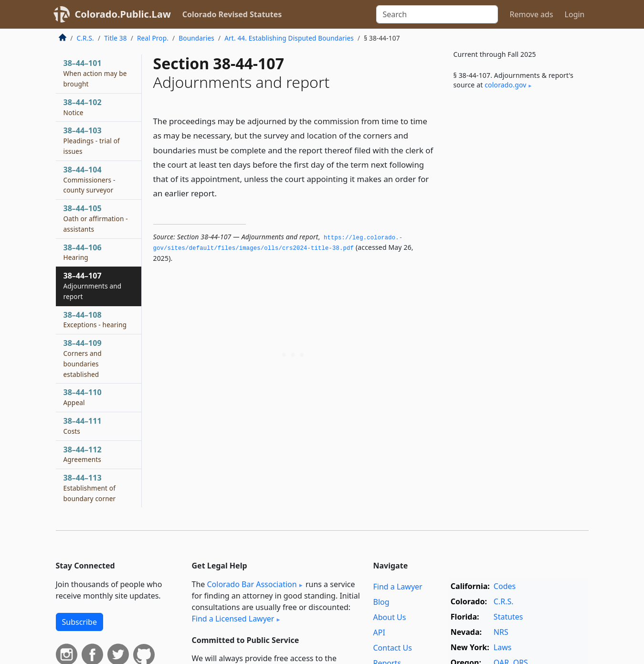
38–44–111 (83, 426)
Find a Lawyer (398, 587)
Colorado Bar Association (252, 584)
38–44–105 (96, 218)
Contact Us (393, 648)
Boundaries (196, 38)
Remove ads (531, 14)
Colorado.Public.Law (123, 14)
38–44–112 (83, 454)
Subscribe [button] (79, 622)
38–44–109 (83, 358)
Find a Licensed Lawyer (233, 619)
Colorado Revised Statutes (232, 14)
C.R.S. (85, 38)
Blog (381, 602)
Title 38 (116, 38)
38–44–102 (83, 107)
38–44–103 (92, 140)
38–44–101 (95, 73)
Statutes (508, 617)
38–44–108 (95, 320)
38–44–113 (90, 488)
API (379, 632)
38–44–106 (83, 252)
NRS (501, 632)
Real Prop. (153, 38)
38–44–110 (83, 397)
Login (575, 14)
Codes (505, 586)
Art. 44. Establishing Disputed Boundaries (289, 38)
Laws (503, 647)
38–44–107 (93, 286)
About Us (390, 617)
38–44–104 (90, 180)
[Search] (437, 14)
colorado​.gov (505, 85)
